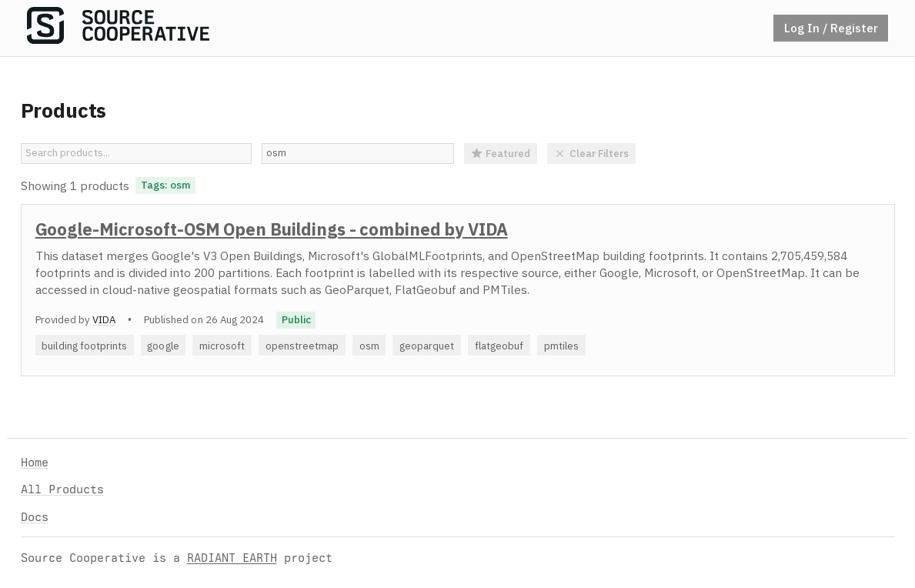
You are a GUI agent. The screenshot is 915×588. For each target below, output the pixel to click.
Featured (501, 153)
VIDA (104, 319)
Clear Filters (591, 153)
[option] (458, 290)
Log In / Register (831, 28)
